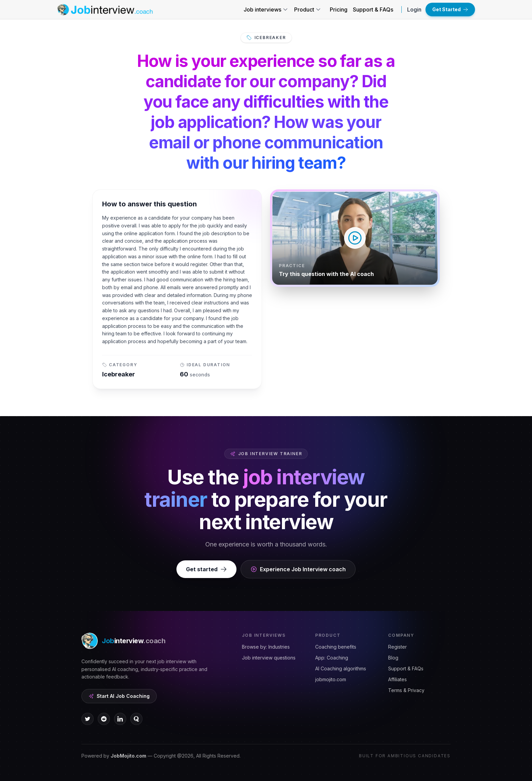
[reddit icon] (104, 719)
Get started (206, 569)
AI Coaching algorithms (341, 668)
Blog (393, 658)
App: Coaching (332, 658)
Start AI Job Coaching (119, 696)
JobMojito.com (128, 756)
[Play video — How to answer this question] (355, 238)
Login (414, 10)
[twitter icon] (88, 719)
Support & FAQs (373, 10)
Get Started (450, 9)
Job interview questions (269, 658)
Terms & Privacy (406, 690)
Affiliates (397, 679)
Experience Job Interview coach (298, 569)
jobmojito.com (331, 679)
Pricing (339, 10)
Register (397, 647)
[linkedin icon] (120, 719)
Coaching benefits (336, 647)
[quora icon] (136, 719)
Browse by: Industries (266, 647)
